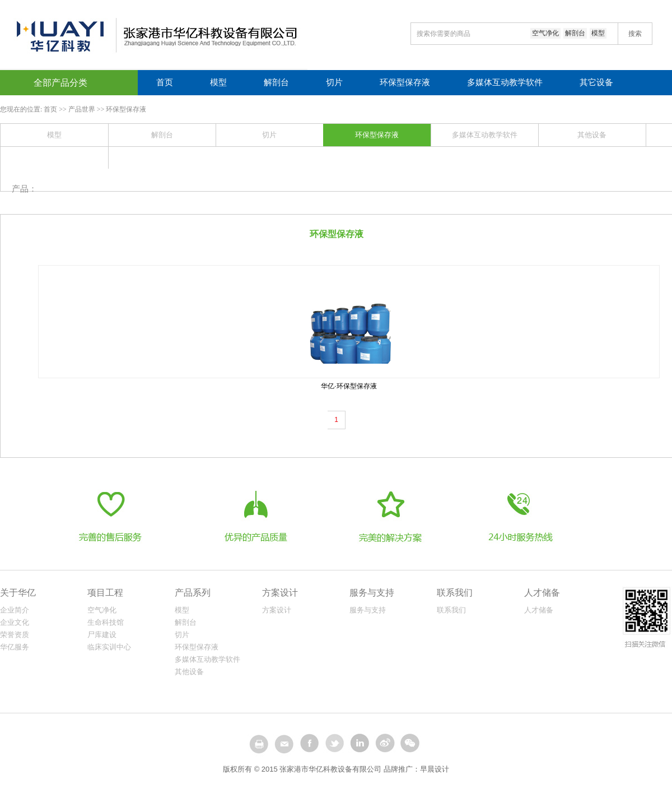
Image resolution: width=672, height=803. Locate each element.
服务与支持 (368, 610)
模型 (598, 33)
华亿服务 (15, 647)
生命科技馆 (106, 622)
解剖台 (575, 33)
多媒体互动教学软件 (505, 82)
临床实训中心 (109, 647)
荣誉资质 (15, 635)
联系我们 (451, 610)
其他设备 (592, 135)
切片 (334, 82)
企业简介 (15, 610)
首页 (165, 82)
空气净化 (545, 33)
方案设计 (277, 610)
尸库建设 (102, 635)
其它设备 (596, 82)
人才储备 (539, 610)
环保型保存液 (405, 82)
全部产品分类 (60, 83)
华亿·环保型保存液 (349, 386)
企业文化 (15, 622)
